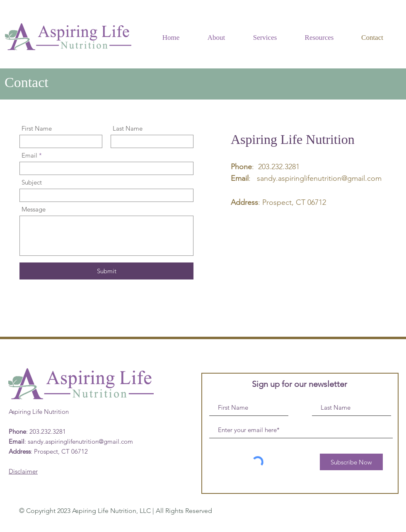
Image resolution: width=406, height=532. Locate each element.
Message (34, 209)
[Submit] (106, 271)
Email (29, 155)
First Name (37, 128)
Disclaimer (23, 471)
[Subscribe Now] (351, 462)
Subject (32, 182)
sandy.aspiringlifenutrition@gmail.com (319, 178)
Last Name (128, 128)
